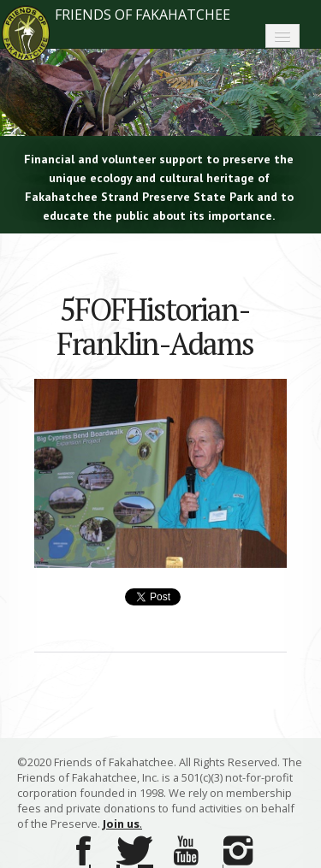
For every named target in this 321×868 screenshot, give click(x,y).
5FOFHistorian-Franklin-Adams (155, 326)
